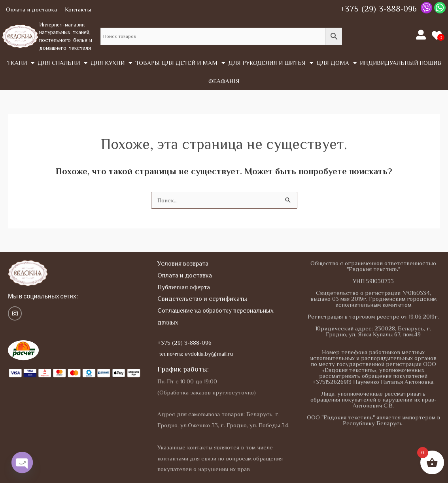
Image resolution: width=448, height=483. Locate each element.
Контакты (78, 9)
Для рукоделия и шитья (271, 63)
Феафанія (224, 81)
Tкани (21, 63)
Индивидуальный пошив (401, 63)
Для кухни (111, 63)
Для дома (336, 63)
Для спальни (62, 63)
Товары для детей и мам (180, 63)
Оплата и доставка (31, 9)
